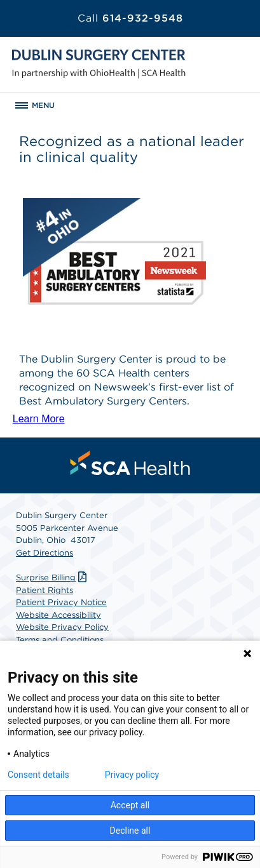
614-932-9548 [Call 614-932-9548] (130, 18)
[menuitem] (130, 463)
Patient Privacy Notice (61, 602)
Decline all (130, 831)
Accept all (130, 805)
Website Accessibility (58, 615)
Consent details (38, 775)
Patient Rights (44, 590)
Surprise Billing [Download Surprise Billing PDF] (53, 578)
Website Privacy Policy (62, 627)
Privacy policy (132, 775)
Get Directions (44, 553)
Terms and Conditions (60, 640)
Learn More (39, 419)
